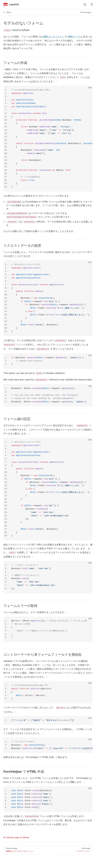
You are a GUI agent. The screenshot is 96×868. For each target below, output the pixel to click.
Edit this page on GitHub (16, 837)
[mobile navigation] (91, 4)
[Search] (85, 4)
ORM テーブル (75, 37)
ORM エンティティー (53, 37)
